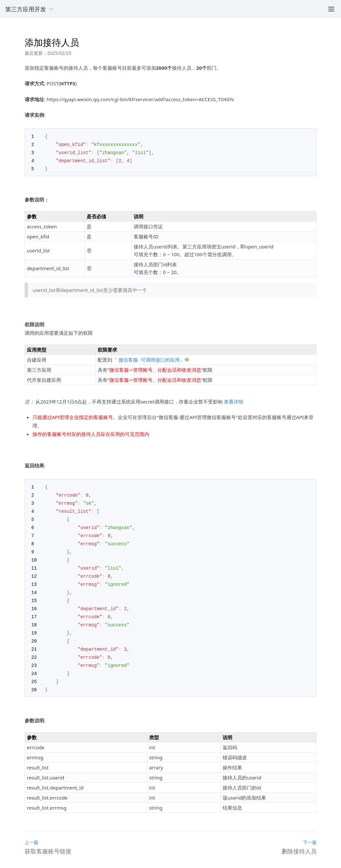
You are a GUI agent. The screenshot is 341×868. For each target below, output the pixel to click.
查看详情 (234, 400)
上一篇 (31, 832)
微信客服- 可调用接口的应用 (149, 358)
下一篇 (310, 832)
